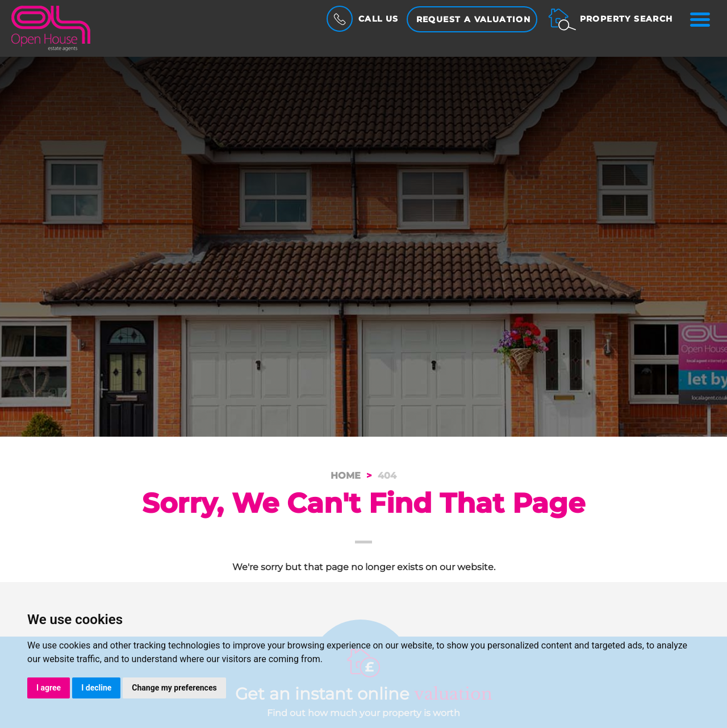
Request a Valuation (474, 19)
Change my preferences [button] (174, 688)
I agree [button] (49, 688)
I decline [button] (96, 688)
